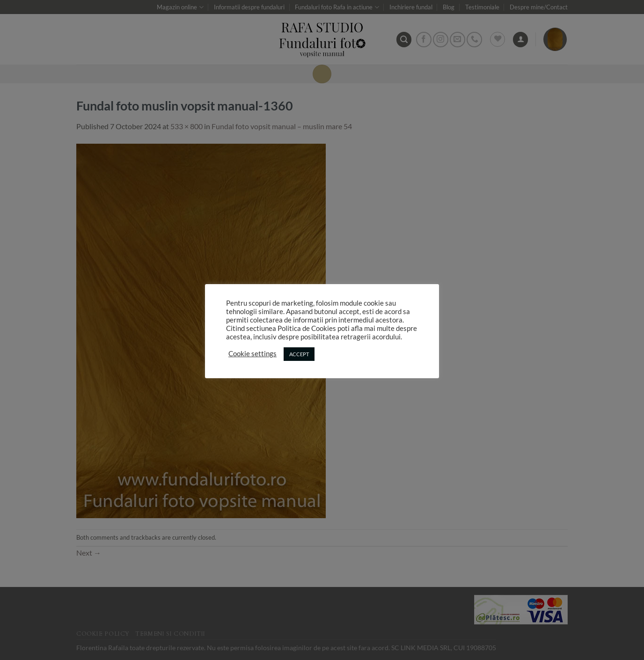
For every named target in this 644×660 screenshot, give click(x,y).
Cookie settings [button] (252, 354)
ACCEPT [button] (299, 354)
